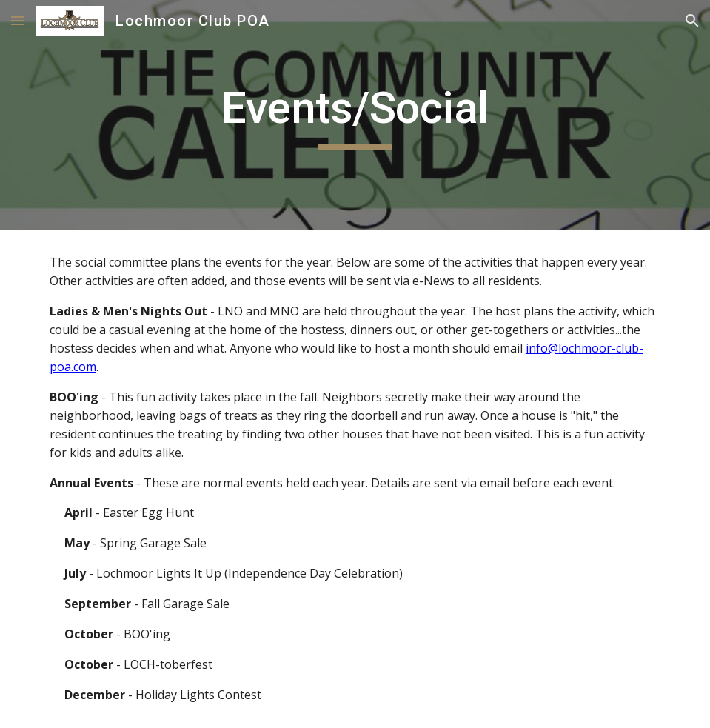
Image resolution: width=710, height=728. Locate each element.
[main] (355, 115)
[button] (18, 20)
